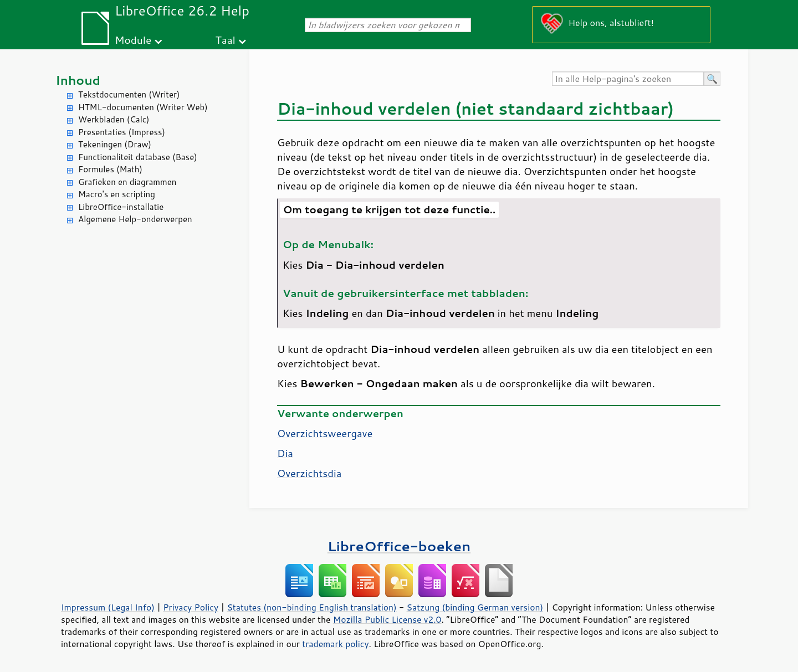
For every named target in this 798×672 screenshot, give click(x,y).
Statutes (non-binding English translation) (311, 607)
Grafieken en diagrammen (127, 182)
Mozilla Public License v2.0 (387, 619)
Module (133, 40)
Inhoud (78, 80)
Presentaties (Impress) (122, 132)
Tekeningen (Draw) (115, 144)
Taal (226, 40)
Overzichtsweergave (325, 433)
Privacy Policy (191, 607)
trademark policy (335, 644)
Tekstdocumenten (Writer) (129, 94)
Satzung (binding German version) (475, 607)
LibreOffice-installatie (121, 207)
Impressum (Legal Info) (108, 607)
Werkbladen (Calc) (114, 119)
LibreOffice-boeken (399, 546)
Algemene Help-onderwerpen (135, 219)
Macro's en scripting (117, 194)
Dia (285, 453)
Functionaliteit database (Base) (138, 157)
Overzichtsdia (309, 473)
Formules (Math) (110, 169)
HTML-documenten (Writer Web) (143, 107)
